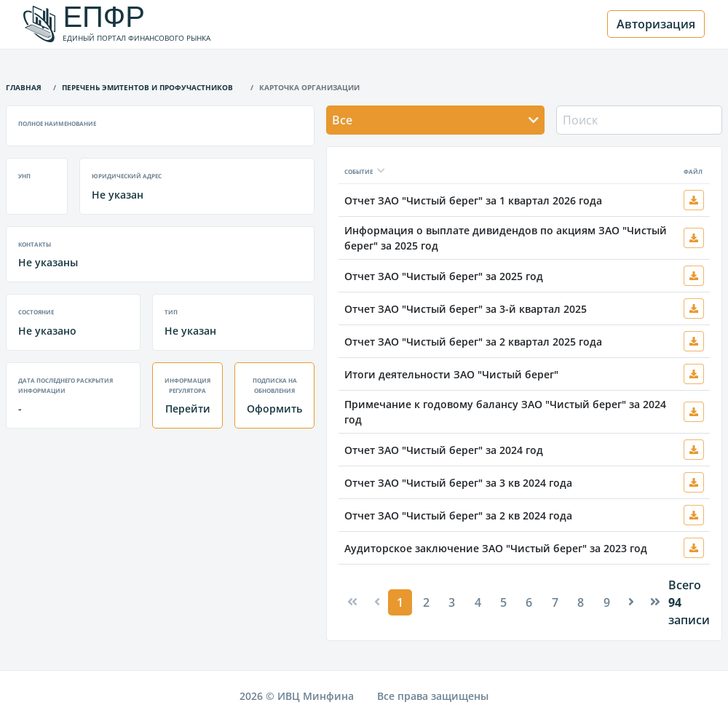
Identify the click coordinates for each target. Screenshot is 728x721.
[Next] (631, 602)
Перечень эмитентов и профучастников (147, 86)
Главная (24, 86)
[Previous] (352, 602)
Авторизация (656, 24)
